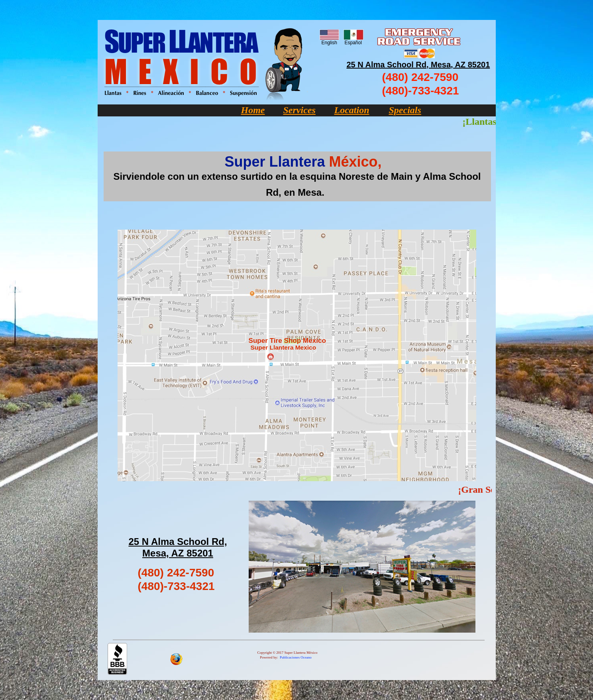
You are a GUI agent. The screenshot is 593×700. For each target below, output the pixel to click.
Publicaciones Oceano (296, 657)
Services (299, 110)
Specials (405, 110)
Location (352, 110)
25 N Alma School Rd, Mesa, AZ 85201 (418, 65)
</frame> (293, 490)
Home (253, 110)
